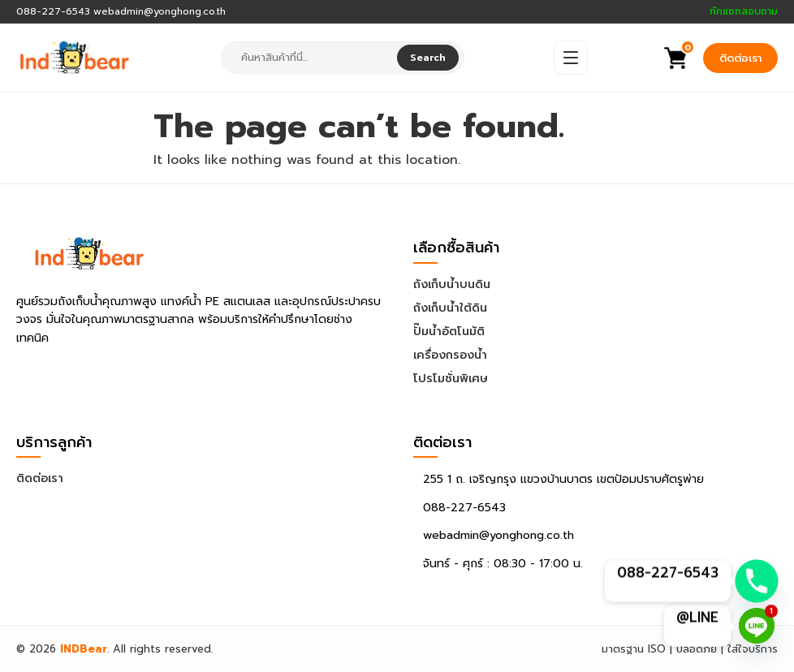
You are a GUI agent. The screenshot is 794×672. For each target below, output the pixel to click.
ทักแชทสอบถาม (744, 12)
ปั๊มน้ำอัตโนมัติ (449, 332)
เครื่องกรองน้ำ (450, 355)
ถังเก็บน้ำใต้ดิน (450, 308)
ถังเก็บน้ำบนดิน (452, 284)
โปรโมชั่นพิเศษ (451, 379)
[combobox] (311, 58)
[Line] (757, 626)
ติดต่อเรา (740, 58)
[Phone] (757, 581)
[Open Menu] (571, 58)
